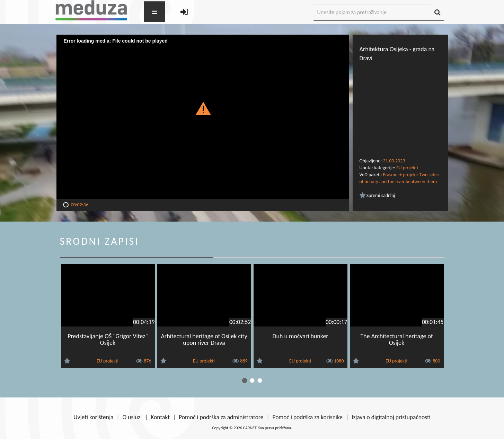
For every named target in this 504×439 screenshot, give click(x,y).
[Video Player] (203, 117)
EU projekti (407, 168)
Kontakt (160, 417)
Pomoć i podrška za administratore (221, 417)
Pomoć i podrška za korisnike (307, 417)
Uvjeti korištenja (93, 417)
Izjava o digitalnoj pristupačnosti (391, 417)
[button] (203, 108)
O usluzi (132, 417)
